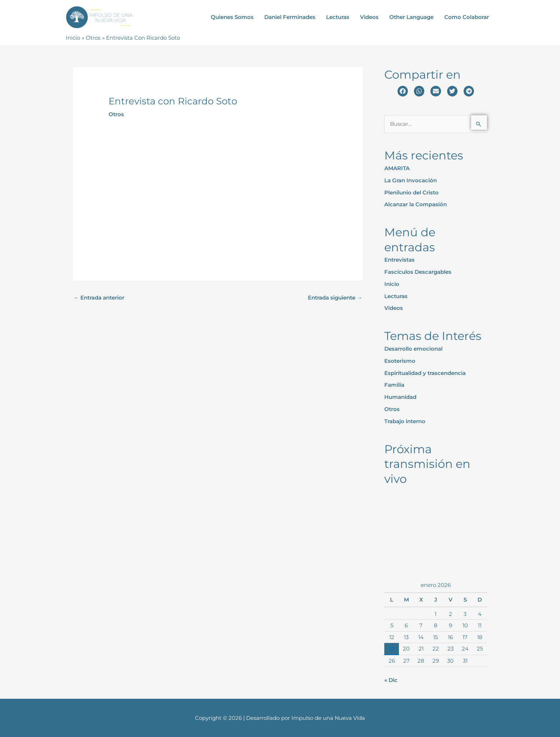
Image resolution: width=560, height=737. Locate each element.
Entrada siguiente (335, 297)
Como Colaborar (467, 17)
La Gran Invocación (411, 180)
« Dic (391, 680)
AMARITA (397, 168)
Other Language (411, 17)
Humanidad (400, 397)
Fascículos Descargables (418, 271)
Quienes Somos (232, 17)
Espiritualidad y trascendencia (425, 373)
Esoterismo (400, 360)
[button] (403, 91)
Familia (394, 384)
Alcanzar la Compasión (416, 204)
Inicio (392, 284)
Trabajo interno (405, 421)
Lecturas (338, 17)
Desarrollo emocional (413, 348)
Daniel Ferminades (290, 17)
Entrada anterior (99, 297)
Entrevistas (399, 260)
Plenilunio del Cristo (411, 192)
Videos (369, 17)
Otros (116, 114)
